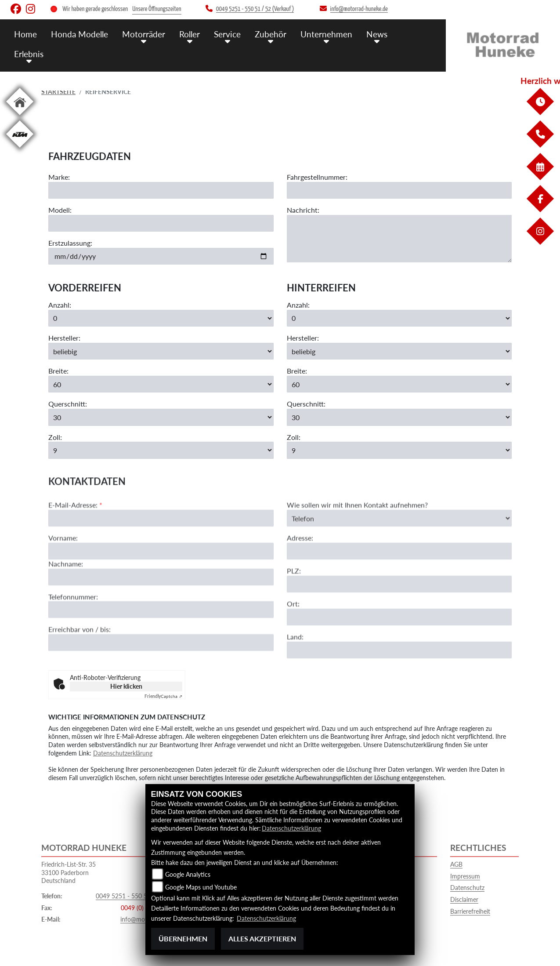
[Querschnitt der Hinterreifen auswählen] (399, 418)
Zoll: (55, 437)
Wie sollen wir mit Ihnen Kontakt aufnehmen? (357, 536)
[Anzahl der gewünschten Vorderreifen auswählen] (161, 318)
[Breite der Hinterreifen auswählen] (399, 385)
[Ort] (399, 649)
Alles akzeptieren (262, 939)
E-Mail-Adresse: (75, 536)
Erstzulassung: (70, 243)
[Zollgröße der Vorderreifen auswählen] (161, 450)
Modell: (60, 210)
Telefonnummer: (73, 628)
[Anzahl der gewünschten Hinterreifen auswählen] (399, 318)
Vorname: (63, 569)
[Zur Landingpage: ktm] (20, 149)
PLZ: (294, 602)
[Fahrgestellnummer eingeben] (399, 191)
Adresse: (300, 569)
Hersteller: (64, 338)
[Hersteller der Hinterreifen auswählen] (399, 351)
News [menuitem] (377, 34)
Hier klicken (126, 686)
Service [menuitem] (227, 34)
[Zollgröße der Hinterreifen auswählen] (399, 450)
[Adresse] (399, 583)
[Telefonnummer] (161, 641)
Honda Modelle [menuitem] (79, 34)
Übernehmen (183, 939)
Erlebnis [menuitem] (29, 54)
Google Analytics (188, 874)
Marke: (59, 177)
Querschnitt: (68, 404)
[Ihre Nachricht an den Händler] (399, 239)
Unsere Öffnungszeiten (157, 9)
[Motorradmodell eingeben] (161, 223)
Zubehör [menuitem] (271, 34)
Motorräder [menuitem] (144, 34)
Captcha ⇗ (163, 696)
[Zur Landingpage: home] (20, 117)
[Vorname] (161, 583)
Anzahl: (60, 305)
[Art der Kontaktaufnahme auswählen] (399, 550)
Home (25, 34)
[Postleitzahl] (399, 616)
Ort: (293, 635)
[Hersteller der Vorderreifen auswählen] (161, 351)
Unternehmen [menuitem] (326, 34)
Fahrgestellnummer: (317, 177)
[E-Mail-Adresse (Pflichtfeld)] (161, 550)
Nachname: (66, 595)
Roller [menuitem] (190, 34)
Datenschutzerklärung (123, 753)
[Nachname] (161, 608)
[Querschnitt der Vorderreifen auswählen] (161, 418)
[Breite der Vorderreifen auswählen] (161, 385)
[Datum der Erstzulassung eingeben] (161, 256)
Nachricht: (303, 210)
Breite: (58, 371)
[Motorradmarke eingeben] (161, 191)
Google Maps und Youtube (201, 887)
